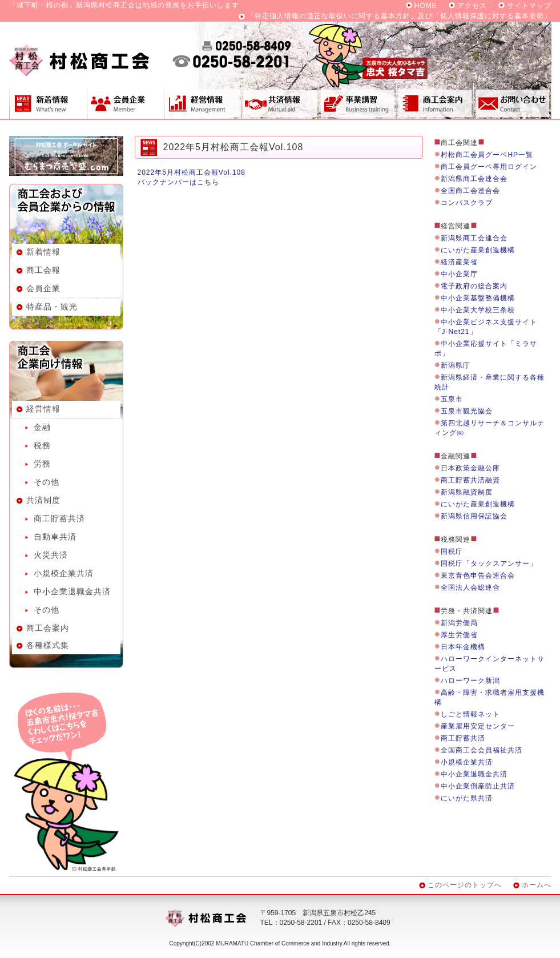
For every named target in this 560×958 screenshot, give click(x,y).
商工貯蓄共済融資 (470, 480)
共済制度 (280, 101)
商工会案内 (435, 101)
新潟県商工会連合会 (474, 179)
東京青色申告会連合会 (478, 575)
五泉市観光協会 (467, 411)
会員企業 (125, 101)
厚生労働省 (459, 635)
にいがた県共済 (467, 798)
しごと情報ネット (470, 714)
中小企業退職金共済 (72, 591)
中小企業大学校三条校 (478, 310)
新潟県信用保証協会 (474, 516)
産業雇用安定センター (478, 726)
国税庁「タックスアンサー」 (489, 563)
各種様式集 (48, 645)
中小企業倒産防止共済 (478, 786)
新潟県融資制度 (467, 492)
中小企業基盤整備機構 (478, 298)
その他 (47, 482)
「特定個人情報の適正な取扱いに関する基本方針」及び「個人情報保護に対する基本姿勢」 (399, 16)
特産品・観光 (52, 307)
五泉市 (452, 399)
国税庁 (452, 552)
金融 (42, 427)
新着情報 (48, 101)
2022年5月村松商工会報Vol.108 (192, 172)
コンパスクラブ (467, 203)
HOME (426, 6)
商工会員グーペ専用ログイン (489, 167)
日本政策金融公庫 (470, 468)
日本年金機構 (463, 647)
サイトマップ (529, 6)
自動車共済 (55, 537)
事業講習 (357, 101)
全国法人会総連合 (470, 587)
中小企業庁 (459, 274)
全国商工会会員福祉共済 (482, 750)
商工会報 (43, 270)
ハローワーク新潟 (470, 681)
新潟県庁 (456, 365)
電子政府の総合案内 (474, 286)
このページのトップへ (465, 885)
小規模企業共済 (64, 573)
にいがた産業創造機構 (478, 250)
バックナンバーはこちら (178, 182)
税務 (42, 445)
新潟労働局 (459, 623)
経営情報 (203, 101)
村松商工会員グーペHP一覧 (487, 155)
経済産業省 (459, 262)
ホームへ (537, 885)
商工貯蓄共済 (59, 518)
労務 (42, 464)
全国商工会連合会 (470, 191)
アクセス (472, 6)
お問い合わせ (513, 101)
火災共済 (51, 555)
